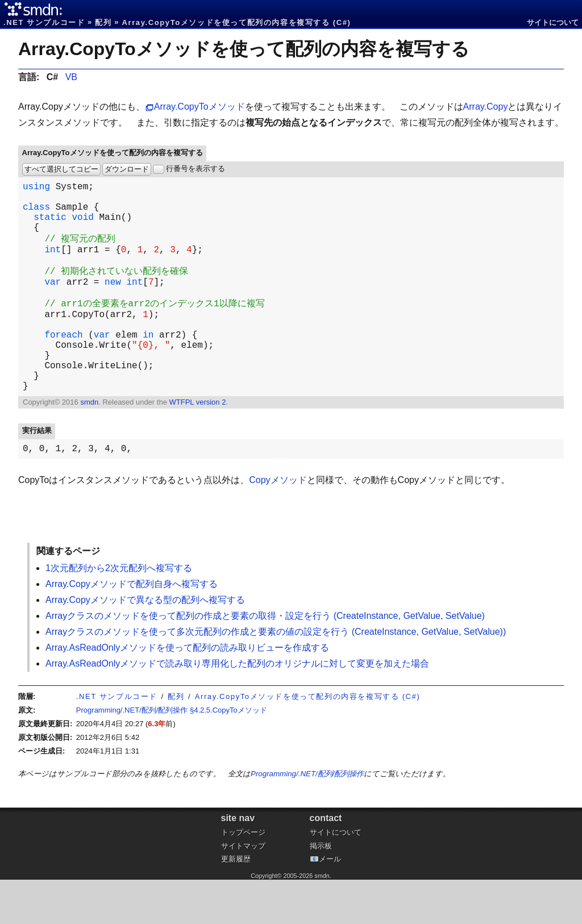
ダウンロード (127, 169)
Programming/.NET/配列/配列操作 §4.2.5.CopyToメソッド (172, 754)
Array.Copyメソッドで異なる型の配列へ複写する (145, 644)
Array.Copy (486, 107)
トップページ (243, 877)
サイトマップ (243, 890)
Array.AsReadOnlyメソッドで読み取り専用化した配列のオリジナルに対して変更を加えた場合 (237, 708)
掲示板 (321, 890)
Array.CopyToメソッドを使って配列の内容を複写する (244, 49)
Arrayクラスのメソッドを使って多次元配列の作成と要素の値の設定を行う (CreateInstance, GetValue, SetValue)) (276, 676)
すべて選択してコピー (61, 169)
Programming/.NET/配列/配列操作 (307, 818)
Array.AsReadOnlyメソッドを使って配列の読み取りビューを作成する (187, 692)
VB (71, 77)
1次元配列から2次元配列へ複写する (119, 612)
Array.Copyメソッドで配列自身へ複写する (132, 628)
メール (330, 903)
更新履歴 (236, 903)
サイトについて (553, 22)
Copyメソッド (278, 524)
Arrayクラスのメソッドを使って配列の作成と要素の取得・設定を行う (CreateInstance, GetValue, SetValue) (265, 660)
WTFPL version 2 (197, 444)
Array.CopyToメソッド (199, 107)
